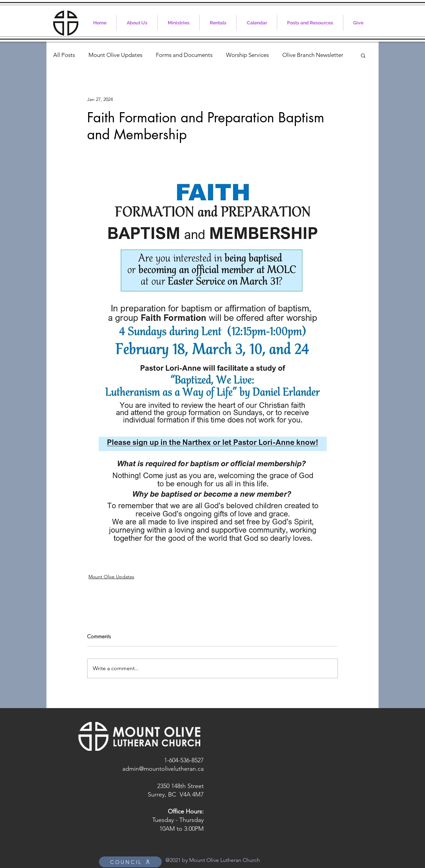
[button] (363, 55)
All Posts (64, 55)
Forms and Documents (184, 55)
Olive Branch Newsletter (313, 55)
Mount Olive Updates (115, 55)
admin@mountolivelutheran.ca (163, 769)
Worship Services (247, 55)
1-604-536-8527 (184, 760)
